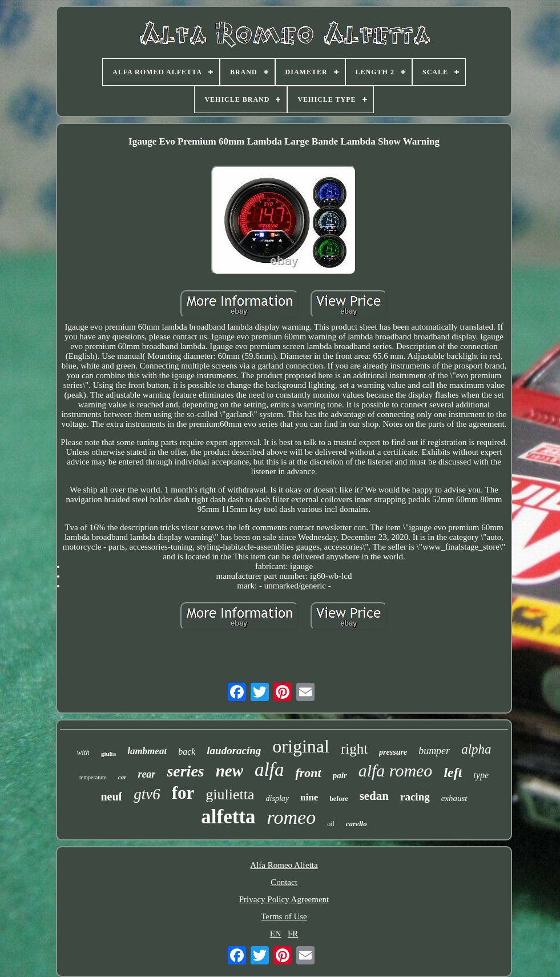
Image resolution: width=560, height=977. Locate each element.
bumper (434, 751)
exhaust (454, 798)
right (354, 749)
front (308, 773)
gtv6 (147, 794)
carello (356, 824)
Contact (284, 882)
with (83, 752)
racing (415, 797)
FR (293, 934)
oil (331, 824)
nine (309, 797)
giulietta (230, 794)
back (187, 752)
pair (340, 775)
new (229, 771)
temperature (93, 777)
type (481, 775)
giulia (108, 754)
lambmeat (147, 751)
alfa (269, 770)
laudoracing (234, 750)
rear (146, 774)
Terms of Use (284, 916)
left (453, 772)
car (122, 777)
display (277, 798)
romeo (292, 817)
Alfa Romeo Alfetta (284, 865)
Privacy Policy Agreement (284, 899)
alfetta (228, 817)
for (183, 793)
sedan (374, 796)
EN (276, 934)
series (185, 771)
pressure (393, 752)
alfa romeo (396, 770)
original (301, 746)
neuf (111, 796)
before (339, 799)
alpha (476, 749)
